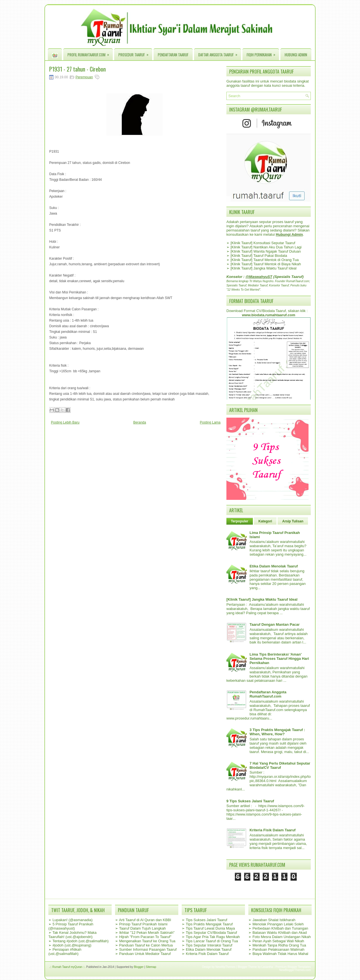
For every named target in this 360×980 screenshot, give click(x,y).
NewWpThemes (225, 967)
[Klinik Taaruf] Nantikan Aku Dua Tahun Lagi (266, 247)
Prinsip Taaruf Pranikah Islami (143, 924)
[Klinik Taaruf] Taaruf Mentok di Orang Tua (265, 260)
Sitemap (151, 967)
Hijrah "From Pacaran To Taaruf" (145, 937)
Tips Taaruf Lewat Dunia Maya (210, 928)
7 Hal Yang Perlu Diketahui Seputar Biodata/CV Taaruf (280, 765)
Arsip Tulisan (293, 521)
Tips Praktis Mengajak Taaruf (209, 924)
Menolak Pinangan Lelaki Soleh (278, 924)
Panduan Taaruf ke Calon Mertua (146, 945)
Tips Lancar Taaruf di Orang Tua (212, 941)
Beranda (140, 422)
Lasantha (267, 967)
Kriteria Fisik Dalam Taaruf (273, 830)
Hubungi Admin (296, 55)
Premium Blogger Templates (293, 967)
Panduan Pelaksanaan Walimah (279, 949)
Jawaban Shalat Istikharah (274, 920)
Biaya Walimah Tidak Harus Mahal (280, 954)
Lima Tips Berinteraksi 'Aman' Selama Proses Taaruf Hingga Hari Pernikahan (279, 659)
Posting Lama (210, 422)
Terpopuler (240, 521)
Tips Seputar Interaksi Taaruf (209, 945)
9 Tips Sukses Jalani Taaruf (250, 801)
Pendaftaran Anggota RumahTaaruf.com (268, 694)
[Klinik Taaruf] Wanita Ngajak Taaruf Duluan (266, 251)
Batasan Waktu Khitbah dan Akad (280, 933)
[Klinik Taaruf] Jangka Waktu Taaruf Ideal (264, 268)
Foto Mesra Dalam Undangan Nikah (282, 937)
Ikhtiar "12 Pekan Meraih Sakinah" (147, 933)
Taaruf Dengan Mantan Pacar (274, 624)
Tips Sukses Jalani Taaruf (206, 920)
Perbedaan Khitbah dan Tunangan (280, 928)
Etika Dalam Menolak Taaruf (274, 566)
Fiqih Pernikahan (263, 53)
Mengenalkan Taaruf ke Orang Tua (147, 941)
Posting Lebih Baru (65, 422)
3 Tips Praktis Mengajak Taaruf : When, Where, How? (277, 732)
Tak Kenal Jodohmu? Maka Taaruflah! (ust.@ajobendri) (72, 935)
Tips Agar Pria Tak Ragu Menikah (213, 937)
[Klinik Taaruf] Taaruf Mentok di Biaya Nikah (266, 264)
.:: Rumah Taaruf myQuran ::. (67, 967)
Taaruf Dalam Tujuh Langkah (142, 928)
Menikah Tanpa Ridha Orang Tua (279, 945)
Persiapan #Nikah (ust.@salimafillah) (65, 952)
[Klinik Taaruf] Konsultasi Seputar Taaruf (263, 243)
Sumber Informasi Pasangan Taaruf (148, 949)
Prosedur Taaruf (135, 53)
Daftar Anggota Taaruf (220, 53)
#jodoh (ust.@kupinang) (72, 945)
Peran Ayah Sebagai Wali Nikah (278, 941)
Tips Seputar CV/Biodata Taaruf (211, 933)
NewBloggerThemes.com (295, 970)
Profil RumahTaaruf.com (90, 53)
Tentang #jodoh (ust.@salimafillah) (80, 941)
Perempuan (84, 77)
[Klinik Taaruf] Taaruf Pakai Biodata (259, 256)
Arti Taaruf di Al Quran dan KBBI (145, 920)
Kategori (265, 521)
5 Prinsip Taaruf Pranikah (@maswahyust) (71, 926)
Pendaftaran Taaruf (173, 55)
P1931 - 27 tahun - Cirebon (77, 69)
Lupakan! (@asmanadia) (73, 920)
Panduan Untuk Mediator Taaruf (145, 954)
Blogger (139, 967)
